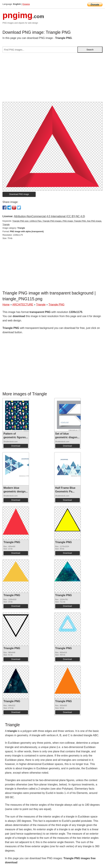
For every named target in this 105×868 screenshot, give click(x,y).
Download (16, 446)
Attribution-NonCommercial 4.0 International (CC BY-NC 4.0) (49, 216)
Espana (26, 4)
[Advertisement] (52, 79)
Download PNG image (19, 194)
